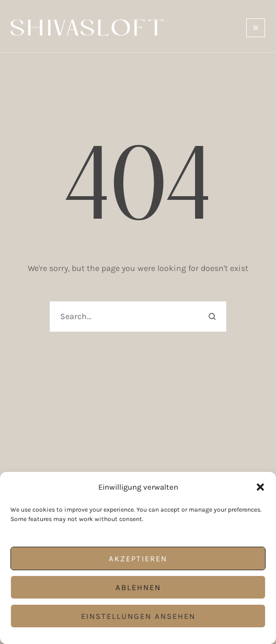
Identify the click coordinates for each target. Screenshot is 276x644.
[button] (260, 487)
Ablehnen (138, 587)
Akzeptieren (138, 559)
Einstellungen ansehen (138, 616)
